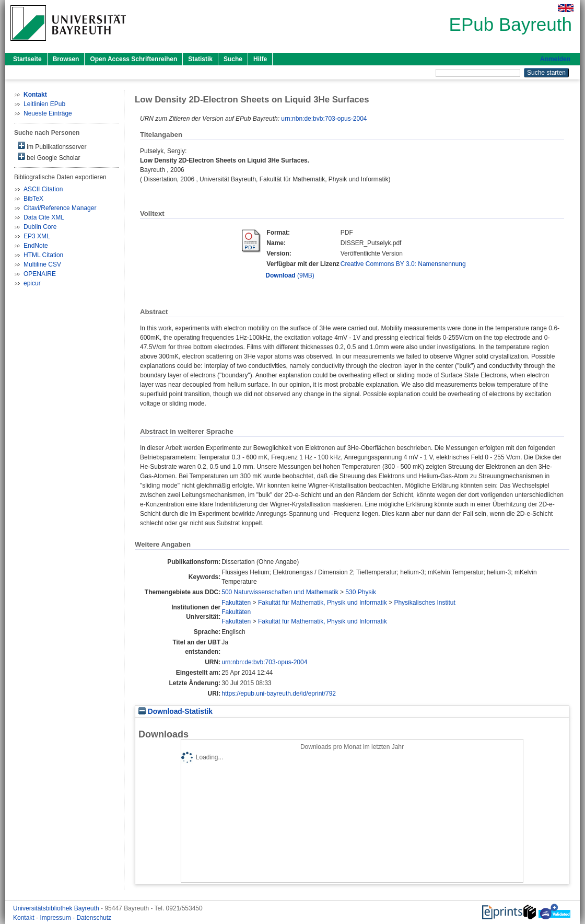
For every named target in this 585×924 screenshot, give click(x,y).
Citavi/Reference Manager (60, 208)
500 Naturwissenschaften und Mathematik (280, 592)
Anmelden (555, 59)
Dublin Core (40, 227)
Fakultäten (236, 603)
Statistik (200, 59)
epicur (32, 283)
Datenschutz (94, 918)
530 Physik (361, 592)
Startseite (27, 59)
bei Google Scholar (49, 157)
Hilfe (260, 59)
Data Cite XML (44, 217)
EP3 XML (37, 236)
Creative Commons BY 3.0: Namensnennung (403, 264)
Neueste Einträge (48, 113)
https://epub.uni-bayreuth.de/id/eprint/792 (279, 694)
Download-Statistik (175, 712)
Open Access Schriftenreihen (133, 59)
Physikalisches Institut (424, 603)
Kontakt (25, 918)
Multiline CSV (42, 264)
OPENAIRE (40, 274)
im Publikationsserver (52, 146)
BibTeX (33, 199)
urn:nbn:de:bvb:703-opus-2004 (324, 119)
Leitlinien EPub (44, 104)
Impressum (56, 918)
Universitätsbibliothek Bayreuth (57, 908)
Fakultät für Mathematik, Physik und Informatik (323, 603)
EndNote (36, 246)
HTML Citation (43, 255)
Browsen (66, 59)
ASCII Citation (43, 189)
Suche (233, 59)
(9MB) (290, 275)
